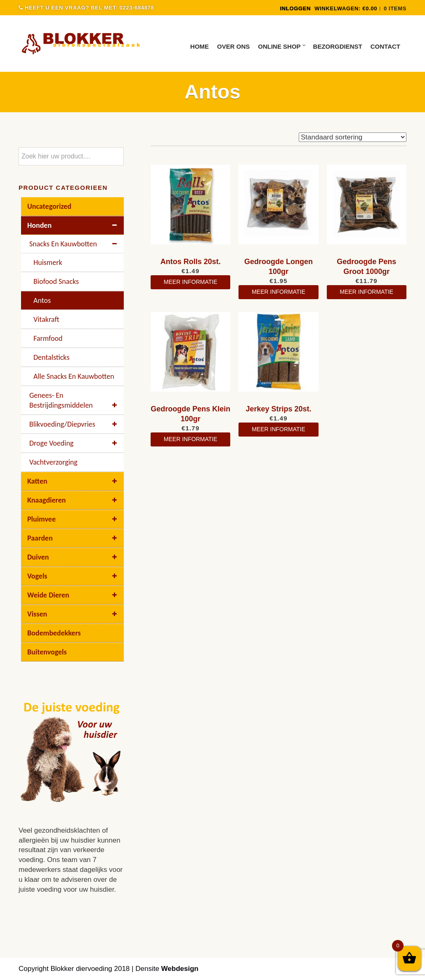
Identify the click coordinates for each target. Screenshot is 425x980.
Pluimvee (73, 519)
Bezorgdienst (338, 46)
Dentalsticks (51, 357)
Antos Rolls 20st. (191, 262)
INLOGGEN (295, 8)
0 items (395, 8)
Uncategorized (49, 206)
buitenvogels (47, 652)
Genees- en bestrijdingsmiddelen (74, 400)
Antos (42, 300)
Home (200, 46)
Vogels (73, 576)
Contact (385, 46)
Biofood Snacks (56, 281)
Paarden (73, 538)
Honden (73, 225)
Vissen (73, 614)
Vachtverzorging (53, 462)
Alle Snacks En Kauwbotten (74, 376)
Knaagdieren (73, 500)
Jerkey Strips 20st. (278, 409)
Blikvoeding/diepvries (74, 424)
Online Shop (279, 46)
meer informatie (191, 282)
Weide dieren (73, 595)
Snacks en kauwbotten (74, 244)
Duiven (73, 557)
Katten (73, 481)
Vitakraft (46, 319)
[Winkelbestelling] (353, 137)
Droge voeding (74, 443)
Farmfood (48, 338)
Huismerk (48, 262)
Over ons (233, 46)
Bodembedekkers (54, 633)
